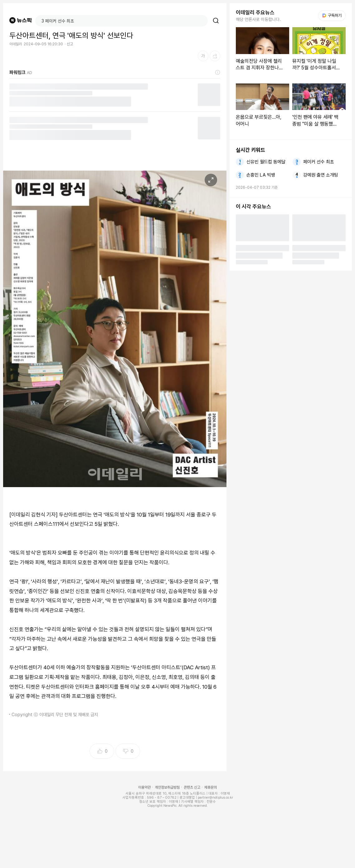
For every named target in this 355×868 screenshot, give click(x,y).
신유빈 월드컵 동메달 (266, 162)
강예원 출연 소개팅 (321, 175)
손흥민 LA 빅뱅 (261, 175)
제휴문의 (211, 787)
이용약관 (144, 787)
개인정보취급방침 (167, 787)
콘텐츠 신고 (192, 787)
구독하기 (332, 15)
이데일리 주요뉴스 (255, 12)
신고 (70, 44)
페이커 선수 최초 (319, 162)
